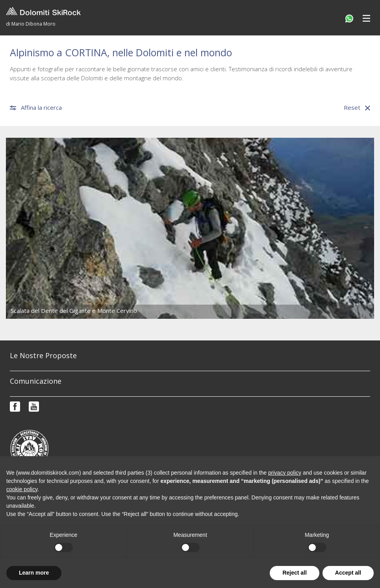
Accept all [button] (348, 573)
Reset (357, 108)
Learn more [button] (34, 573)
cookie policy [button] (22, 489)
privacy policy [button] (285, 473)
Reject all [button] (294, 573)
